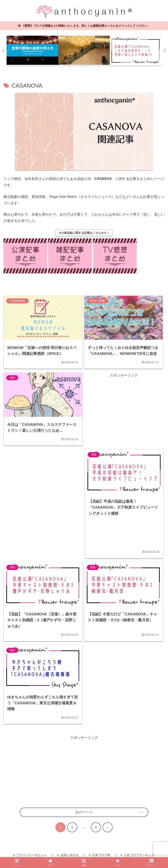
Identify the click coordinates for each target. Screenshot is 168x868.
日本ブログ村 (100, 855)
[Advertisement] (124, 409)
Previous (3, 51)
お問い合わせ (68, 855)
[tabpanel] (32, 49)
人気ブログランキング (138, 855)
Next (165, 51)
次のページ (84, 812)
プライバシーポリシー (30, 855)
